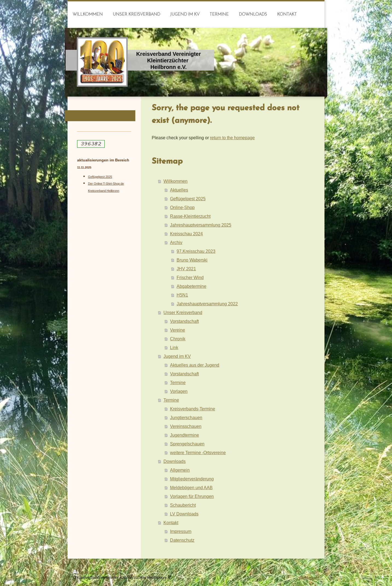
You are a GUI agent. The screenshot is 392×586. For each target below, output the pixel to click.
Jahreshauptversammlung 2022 (207, 304)
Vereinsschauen (186, 426)
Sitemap (111, 572)
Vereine (178, 330)
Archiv (176, 242)
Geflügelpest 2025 (188, 199)
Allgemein (180, 470)
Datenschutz (182, 540)
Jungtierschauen (186, 417)
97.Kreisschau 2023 (196, 251)
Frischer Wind (190, 277)
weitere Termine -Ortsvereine (198, 452)
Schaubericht (183, 505)
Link (174, 347)
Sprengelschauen (187, 444)
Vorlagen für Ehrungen (192, 496)
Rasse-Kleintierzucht (190, 216)
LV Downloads (184, 514)
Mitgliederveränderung (192, 479)
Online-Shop (182, 207)
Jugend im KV (177, 356)
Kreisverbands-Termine (193, 409)
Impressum (181, 531)
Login (314, 572)
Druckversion (88, 572)
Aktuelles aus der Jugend (195, 365)
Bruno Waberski (192, 260)
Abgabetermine (191, 286)
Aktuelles (179, 190)
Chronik (178, 339)
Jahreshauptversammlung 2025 (201, 225)
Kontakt (171, 523)
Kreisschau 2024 (186, 234)
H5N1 (182, 295)
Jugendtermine (185, 435)
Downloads (175, 461)
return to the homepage (232, 138)
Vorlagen (179, 391)
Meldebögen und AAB (191, 488)
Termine (178, 382)
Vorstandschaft (184, 321)
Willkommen (175, 181)
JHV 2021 (186, 269)
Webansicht (309, 578)
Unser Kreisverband (183, 312)
